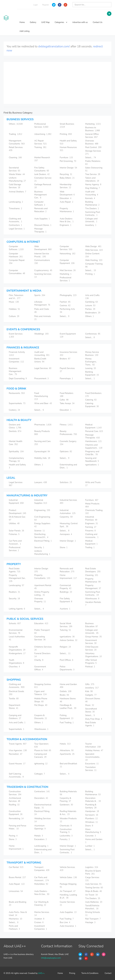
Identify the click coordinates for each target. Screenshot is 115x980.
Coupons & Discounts (41, 717)
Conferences (93, 334)
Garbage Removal (43, 186)
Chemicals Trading (94, 512)
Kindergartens (17, 653)
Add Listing (24, 31)
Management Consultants (17, 142)
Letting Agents (17, 609)
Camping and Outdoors (15, 717)
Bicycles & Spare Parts (93, 872)
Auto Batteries (94, 902)
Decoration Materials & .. (93, 800)
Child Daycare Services (92, 648)
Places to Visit (43, 750)
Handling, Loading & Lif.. (68, 896)
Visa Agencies (18, 750)
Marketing (93, 124)
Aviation (39, 919)
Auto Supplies (42, 219)
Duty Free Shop (94, 719)
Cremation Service (43, 179)
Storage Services (93, 152)
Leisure (90, 305)
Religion (65, 647)
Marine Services (42, 914)
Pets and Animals (43, 318)
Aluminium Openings (40, 827)
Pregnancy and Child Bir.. (92, 453)
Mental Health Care (16, 443)
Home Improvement (68, 577)
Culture (14, 316)
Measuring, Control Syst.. (69, 525)
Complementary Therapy (16, 460)
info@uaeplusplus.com (51, 958)
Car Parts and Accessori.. (15, 542)
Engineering (42, 510)
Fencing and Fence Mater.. (18, 827)
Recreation (16, 754)
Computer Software (40, 203)
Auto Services (93, 884)
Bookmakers (93, 313)
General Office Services (92, 136)
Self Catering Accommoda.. (16, 775)
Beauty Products (42, 433)
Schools (15, 623)
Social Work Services (66, 625)
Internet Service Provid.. (42, 255)
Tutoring (65, 630)
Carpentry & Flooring (65, 800)
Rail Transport (93, 919)
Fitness (66, 425)
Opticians (66, 451)
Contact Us (98, 22)
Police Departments (67, 668)
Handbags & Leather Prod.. (68, 707)
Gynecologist (42, 451)
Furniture (66, 157)
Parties (90, 309)
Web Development (67, 193)
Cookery (14, 410)
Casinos (65, 305)
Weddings (41, 334)
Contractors (15, 225)
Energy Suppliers (43, 525)
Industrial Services (69, 502)
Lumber (90, 846)
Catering (91, 400)
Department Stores (15, 707)
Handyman (92, 811)
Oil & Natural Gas (17, 518)
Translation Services (91, 769)
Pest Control (93, 147)
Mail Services (68, 270)
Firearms (90, 531)
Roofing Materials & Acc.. (68, 813)
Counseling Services (40, 638)
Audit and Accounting (92, 193)
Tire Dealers (92, 208)
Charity (39, 660)
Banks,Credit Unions (40, 360)
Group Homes (93, 637)
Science (40, 531)
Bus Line (65, 922)
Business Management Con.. (41, 195)
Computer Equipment (67, 262)
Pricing (72, 973)
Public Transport (42, 632)
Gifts (90, 684)
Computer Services (66, 248)
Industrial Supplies (41, 502)
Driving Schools (93, 914)
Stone (64, 547)
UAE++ (41, 973)
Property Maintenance (67, 210)
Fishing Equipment (67, 717)
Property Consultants (42, 577)
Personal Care (94, 431)
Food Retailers (67, 395)
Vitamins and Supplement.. (94, 446)
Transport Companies (42, 869)
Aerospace (66, 534)
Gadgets (91, 695)
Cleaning (15, 157)
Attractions (67, 750)
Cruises (39, 922)
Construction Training (66, 831)
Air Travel (91, 895)
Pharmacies (43, 425)
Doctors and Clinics (15, 426)
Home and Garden (69, 686)
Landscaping (16, 202)
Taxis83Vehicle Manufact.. (92, 907)
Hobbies (14, 309)
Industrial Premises (91, 518)
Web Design (93, 246)
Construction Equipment (16, 813)
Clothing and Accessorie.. (15, 220)
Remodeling (16, 818)
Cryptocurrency (43, 270)
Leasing (91, 368)
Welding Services (43, 820)
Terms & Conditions (90, 973)
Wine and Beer (43, 403)
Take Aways (67, 403)
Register (46, 5)
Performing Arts (68, 311)
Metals (39, 836)
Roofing (14, 805)
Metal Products (93, 505)
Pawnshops (66, 378)
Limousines (16, 891)
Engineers (66, 225)
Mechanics (15, 919)
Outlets (66, 691)
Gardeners (66, 805)
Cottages (40, 774)
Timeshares (15, 208)
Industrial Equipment (16, 502)
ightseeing (41, 764)
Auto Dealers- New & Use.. (67, 220)
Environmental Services (16, 632)
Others (16, 124)
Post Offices (66, 660)
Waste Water (17, 174)
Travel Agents (18, 744)
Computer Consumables (17, 272)
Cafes (64, 400)
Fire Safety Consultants (42, 169)
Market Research (42, 159)
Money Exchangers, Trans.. (91, 362)
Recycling (66, 174)
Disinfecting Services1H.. (41, 536)
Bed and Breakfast (69, 765)
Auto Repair (66, 202)
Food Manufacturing (41, 396)
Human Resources (69, 149)
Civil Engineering (42, 518)
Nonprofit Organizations (17, 648)
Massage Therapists (40, 230)
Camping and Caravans (41, 756)
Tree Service (93, 174)
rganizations (92, 465)
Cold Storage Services (15, 186)
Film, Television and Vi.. (16, 297)
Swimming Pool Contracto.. (93, 214)
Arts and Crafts (93, 297)
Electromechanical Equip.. (43, 806)
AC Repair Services (41, 142)
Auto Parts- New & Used (18, 914)
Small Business (67, 125)
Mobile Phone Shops (41, 700)
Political (90, 667)
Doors (89, 826)
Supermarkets (17, 403)
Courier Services (68, 903)
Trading (15, 134)
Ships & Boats (94, 891)
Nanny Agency (93, 184)
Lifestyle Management (42, 303)
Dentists (15, 431)
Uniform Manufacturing (17, 179)
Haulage (90, 922)
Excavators (41, 839)
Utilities (14, 523)
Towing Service (94, 888)
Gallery (33, 22)
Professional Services (41, 125)
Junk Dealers (42, 174)
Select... (91, 157)
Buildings (66, 592)
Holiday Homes (94, 750)
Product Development (17, 512)
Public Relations (93, 163)
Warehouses (92, 599)
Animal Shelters (18, 192)
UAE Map (45, 22)
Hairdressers (93, 441)
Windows (91, 822)
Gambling (91, 302)
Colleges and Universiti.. (91, 220)
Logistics (92, 867)
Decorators (41, 798)
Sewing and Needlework (92, 460)
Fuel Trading (67, 723)
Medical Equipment (93, 426)
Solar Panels (16, 531)
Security (39, 547)
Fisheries (14, 534)
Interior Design (68, 168)
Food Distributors (94, 395)
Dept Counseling (18, 378)
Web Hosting (94, 260)
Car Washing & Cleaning (41, 903)
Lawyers (41, 482)
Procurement (41, 378)
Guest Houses (17, 764)
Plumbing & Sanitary (91, 806)
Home (22, 22)
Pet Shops (41, 705)
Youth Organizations (16, 662)
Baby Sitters (67, 178)
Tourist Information (93, 745)
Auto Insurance (68, 926)
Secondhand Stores (91, 710)
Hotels (65, 744)
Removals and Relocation (41, 210)
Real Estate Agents (15, 570)
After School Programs (91, 662)
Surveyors (92, 815)
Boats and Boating (18, 903)
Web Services (94, 250)
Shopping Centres (43, 686)
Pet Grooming (68, 161)
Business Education (92, 625)
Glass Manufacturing (93, 831)
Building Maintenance (92, 203)
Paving (13, 836)
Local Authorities (17, 638)
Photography (68, 295)
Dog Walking (93, 188)
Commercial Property (66, 587)
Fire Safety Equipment (66, 600)
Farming (91, 527)
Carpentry (66, 517)
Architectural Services (15, 800)
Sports (40, 295)
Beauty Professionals (68, 433)
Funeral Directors (43, 655)
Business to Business (93, 129)
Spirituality (16, 451)
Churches (14, 667)
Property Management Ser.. (18, 578)
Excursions (92, 764)
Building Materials (69, 793)
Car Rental (16, 867)
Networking (68, 254)
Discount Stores (43, 225)
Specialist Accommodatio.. (93, 757)
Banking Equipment (92, 373)
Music (14, 302)
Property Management (93, 587)
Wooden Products (69, 820)
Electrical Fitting (43, 541)
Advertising (43, 134)
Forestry (65, 839)
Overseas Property (40, 600)
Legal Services (17, 229)
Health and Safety (69, 142)
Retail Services (16, 149)
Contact (108, 973)
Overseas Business (92, 142)
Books (64, 695)
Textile (14, 699)
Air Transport (68, 891)
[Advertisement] (57, 83)
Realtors (14, 592)
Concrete (91, 836)
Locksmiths (66, 836)
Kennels (90, 198)
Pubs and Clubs (42, 311)
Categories (61, 22)
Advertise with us (80, 22)
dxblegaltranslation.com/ (54, 46)
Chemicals (66, 826)
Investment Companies (16, 360)
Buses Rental (17, 877)
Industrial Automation (68, 512)
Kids (89, 691)
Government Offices (40, 668)
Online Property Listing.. (42, 593)
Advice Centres (69, 640)
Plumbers (91, 818)
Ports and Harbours (14, 927)
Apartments (67, 754)
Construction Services (15, 793)
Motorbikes (41, 884)
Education (66, 198)
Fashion (65, 302)
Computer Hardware (16, 255)
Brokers (65, 359)
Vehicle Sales (68, 877)
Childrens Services (43, 648)
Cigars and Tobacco (40, 693)
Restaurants (17, 393)
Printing (66, 134)
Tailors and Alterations (92, 179)
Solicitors (66, 482)
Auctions (65, 609)
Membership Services (66, 186)
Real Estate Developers (93, 570)
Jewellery (91, 225)
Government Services (91, 642)
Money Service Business (92, 354)
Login (36, 5)
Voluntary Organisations (93, 655)
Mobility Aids (42, 458)
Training (40, 147)
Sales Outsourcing (94, 169)
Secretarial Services (14, 169)
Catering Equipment (92, 405)
